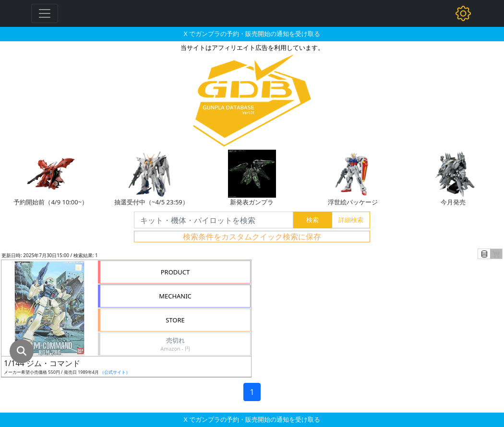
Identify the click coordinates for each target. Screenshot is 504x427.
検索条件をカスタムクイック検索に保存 (252, 237)
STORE (175, 320)
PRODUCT (175, 272)
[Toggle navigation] (45, 13)
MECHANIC (175, 296)
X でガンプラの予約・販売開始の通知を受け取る (252, 34)
